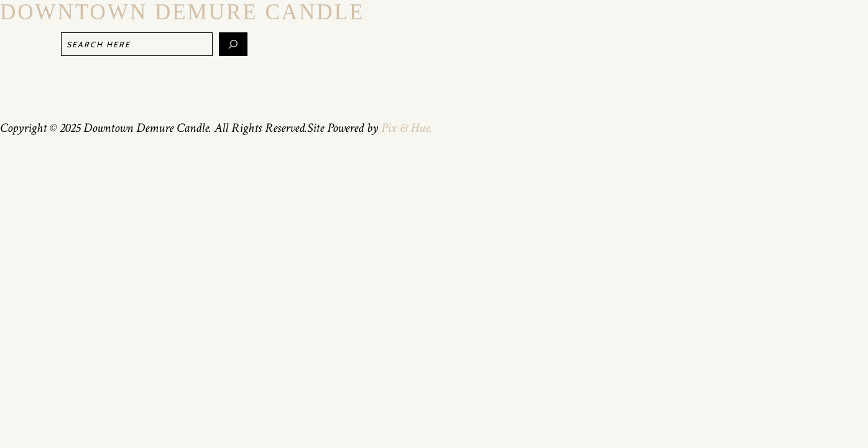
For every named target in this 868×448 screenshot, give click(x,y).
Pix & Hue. (407, 128)
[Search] (233, 44)
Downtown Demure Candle (182, 12)
